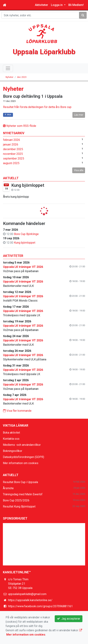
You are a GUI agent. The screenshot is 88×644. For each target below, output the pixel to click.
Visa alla (79, 170)
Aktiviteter (41, 5)
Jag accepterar (69, 619)
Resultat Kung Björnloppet (19, 506)
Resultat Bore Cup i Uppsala (20, 482)
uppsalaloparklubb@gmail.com (27, 594)
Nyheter (9, 77)
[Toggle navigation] (8, 68)
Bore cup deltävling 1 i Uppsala (33, 96)
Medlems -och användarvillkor (22, 445)
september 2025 (14, 158)
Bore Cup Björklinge (26, 234)
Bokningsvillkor (13, 451)
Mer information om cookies (21, 463)
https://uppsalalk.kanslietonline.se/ (30, 600)
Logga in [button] (57, 5)
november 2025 (13, 154)
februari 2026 (12, 140)
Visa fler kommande (17, 411)
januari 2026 (11, 144)
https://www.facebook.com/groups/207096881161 (40, 606)
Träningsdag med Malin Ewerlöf (23, 494)
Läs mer (79, 115)
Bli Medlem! (76, 5)
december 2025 (13, 149)
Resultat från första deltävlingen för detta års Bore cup (37, 107)
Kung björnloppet (28, 185)
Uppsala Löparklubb (44, 52)
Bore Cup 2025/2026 (16, 500)
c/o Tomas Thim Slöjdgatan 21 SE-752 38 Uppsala (20, 584)
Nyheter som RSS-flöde (20, 126)
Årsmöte (8, 488)
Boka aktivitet (11, 433)
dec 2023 (22, 77)
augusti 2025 (11, 163)
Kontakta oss (11, 439)
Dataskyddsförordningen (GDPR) (23, 457)
